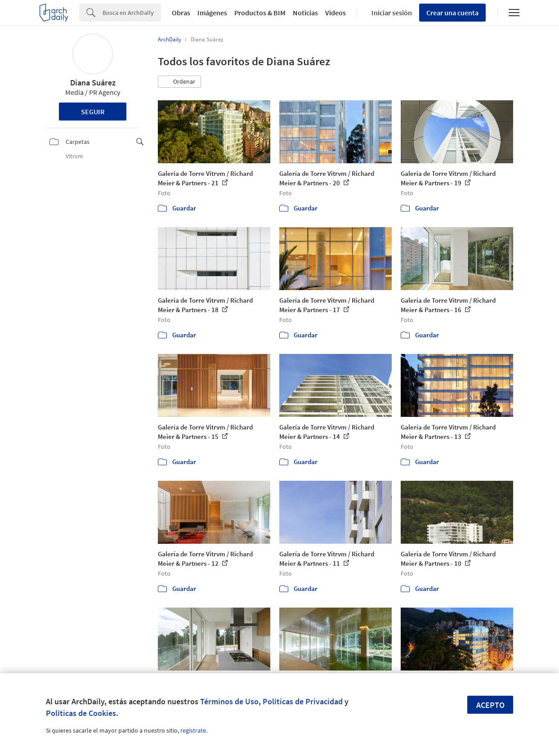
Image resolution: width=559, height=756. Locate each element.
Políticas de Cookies (81, 713)
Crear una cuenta (452, 13)
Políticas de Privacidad (303, 701)
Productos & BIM (260, 13)
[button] (179, 82)
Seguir (93, 112)
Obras (181, 13)
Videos (335, 13)
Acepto (490, 705)
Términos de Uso (229, 701)
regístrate (193, 730)
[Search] (132, 13)
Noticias (305, 13)
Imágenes (212, 13)
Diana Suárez (93, 83)
